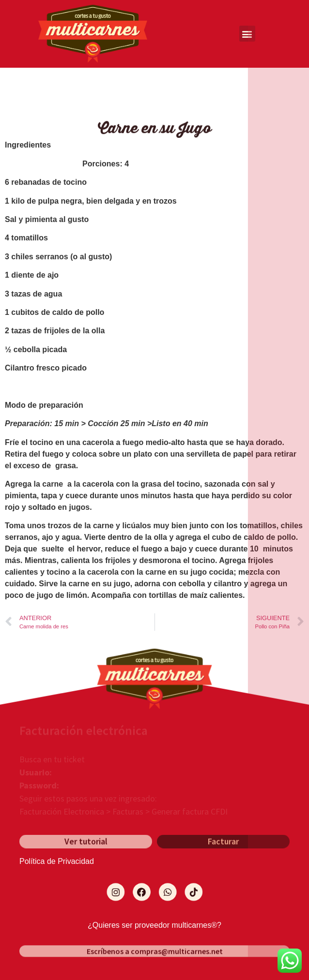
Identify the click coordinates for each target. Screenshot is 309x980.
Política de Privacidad (57, 861)
